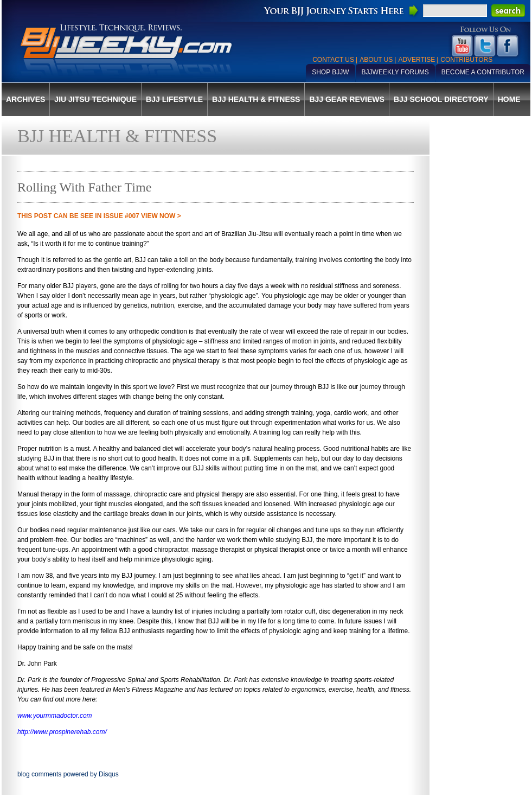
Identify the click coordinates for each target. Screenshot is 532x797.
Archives (25, 99)
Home (509, 99)
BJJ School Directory (441, 99)
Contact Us (333, 60)
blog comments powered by (68, 774)
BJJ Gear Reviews (347, 99)
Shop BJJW (330, 72)
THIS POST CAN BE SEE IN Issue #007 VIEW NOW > (99, 216)
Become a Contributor (483, 72)
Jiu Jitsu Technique (95, 99)
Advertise (416, 60)
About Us (376, 60)
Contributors (466, 60)
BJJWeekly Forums (395, 72)
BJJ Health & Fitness (256, 99)
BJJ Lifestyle (174, 99)
